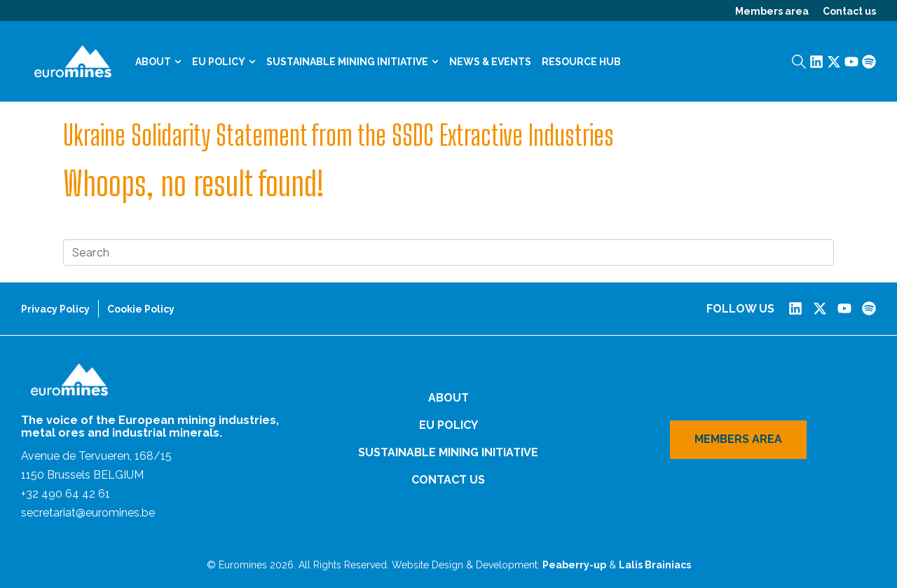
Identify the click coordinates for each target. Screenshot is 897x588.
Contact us (849, 11)
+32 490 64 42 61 (66, 494)
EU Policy (224, 62)
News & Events (490, 62)
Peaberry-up (574, 565)
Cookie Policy (141, 309)
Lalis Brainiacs (655, 565)
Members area (772, 11)
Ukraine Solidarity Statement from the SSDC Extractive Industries (338, 135)
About (158, 62)
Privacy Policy (55, 309)
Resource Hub (581, 62)
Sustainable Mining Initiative (352, 62)
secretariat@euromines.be (88, 513)
